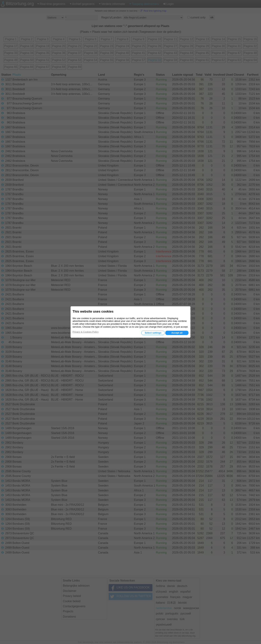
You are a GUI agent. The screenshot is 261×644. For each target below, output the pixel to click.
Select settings (153, 333)
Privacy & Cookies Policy (86, 332)
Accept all (177, 333)
